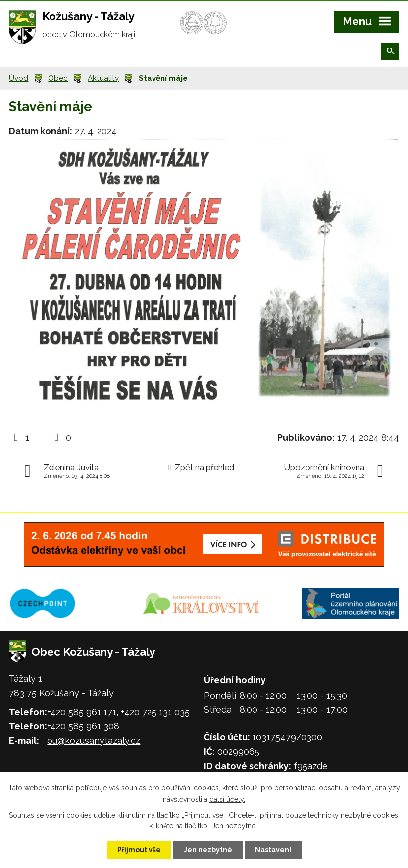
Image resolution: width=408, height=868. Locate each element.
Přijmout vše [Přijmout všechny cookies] (139, 850)
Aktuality (103, 78)
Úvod (19, 78)
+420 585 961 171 (82, 712)
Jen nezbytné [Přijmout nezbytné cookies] (208, 850)
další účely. (227, 799)
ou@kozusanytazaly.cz (94, 741)
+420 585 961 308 (83, 726)
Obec (58, 78)
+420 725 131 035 (155, 712)
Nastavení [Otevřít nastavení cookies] (273, 850)
